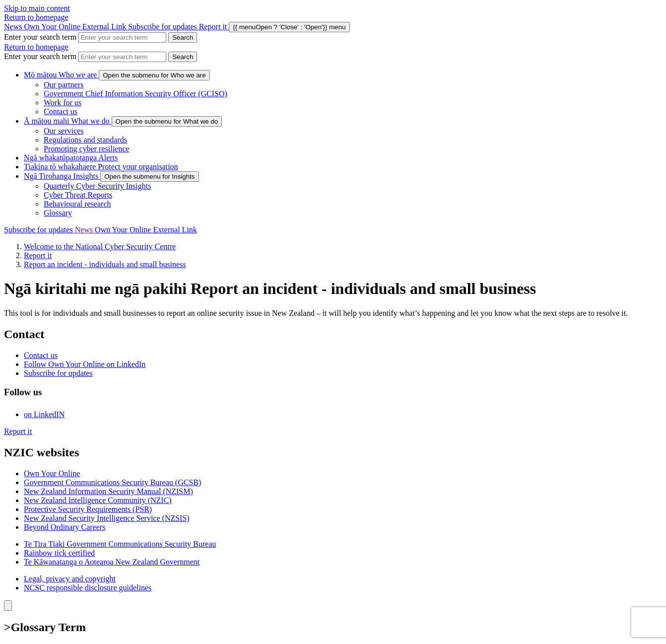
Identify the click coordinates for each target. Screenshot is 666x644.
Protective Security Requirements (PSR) (88, 509)
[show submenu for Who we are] (154, 75)
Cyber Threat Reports (78, 195)
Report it (38, 255)
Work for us (63, 103)
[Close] (8, 606)
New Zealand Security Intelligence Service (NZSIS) (107, 518)
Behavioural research (77, 204)
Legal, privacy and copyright (70, 579)
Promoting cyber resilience (86, 149)
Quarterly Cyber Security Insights (97, 186)
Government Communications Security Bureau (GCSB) (112, 482)
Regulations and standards (85, 140)
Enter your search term (40, 37)
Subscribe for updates (164, 27)
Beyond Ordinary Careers (65, 527)
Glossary (58, 213)
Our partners (64, 85)
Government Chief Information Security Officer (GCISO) (135, 94)
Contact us (61, 111)
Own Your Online (76, 27)
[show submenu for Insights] (149, 177)
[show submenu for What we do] (167, 121)
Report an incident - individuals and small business (105, 264)
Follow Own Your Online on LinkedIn (85, 364)
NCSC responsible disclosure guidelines (88, 588)
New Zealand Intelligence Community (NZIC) (98, 500)
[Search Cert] (183, 37)
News (14, 27)
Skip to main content (37, 8)
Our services (64, 131)
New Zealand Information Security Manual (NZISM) (108, 491)
